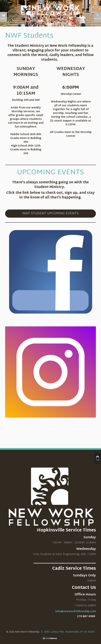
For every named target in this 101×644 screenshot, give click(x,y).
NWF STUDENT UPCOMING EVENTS (50, 214)
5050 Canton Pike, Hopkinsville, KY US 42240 (69, 632)
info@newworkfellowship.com (76, 612)
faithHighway (50, 638)
